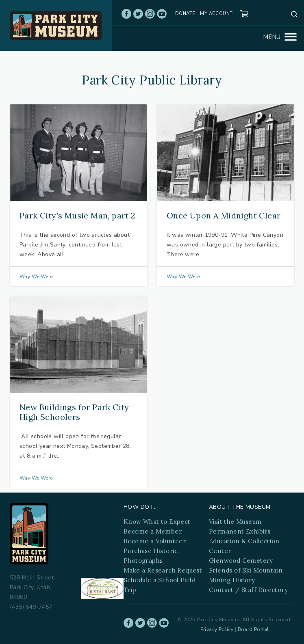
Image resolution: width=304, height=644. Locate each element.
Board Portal (253, 629)
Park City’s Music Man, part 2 (78, 215)
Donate (185, 14)
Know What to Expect (157, 522)
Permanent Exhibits (240, 531)
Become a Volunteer (155, 541)
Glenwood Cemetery (241, 561)
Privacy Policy (217, 629)
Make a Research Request (163, 570)
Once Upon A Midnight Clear (224, 215)
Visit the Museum (235, 522)
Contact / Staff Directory (248, 590)
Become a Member (153, 531)
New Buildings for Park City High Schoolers (74, 412)
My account (216, 14)
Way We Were (36, 277)
